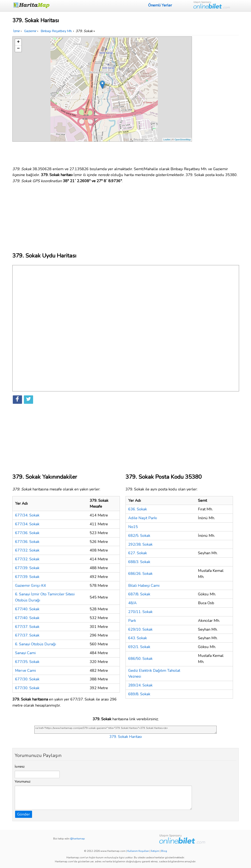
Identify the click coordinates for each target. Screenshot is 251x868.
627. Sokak (138, 553)
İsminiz (20, 767)
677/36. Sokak (27, 533)
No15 (133, 527)
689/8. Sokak (139, 694)
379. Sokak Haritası (126, 737)
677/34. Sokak (27, 515)
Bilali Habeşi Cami (144, 586)
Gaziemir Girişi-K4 (30, 586)
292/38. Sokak (140, 544)
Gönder (24, 814)
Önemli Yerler (160, 5)
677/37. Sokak (27, 627)
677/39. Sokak (27, 568)
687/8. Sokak (139, 594)
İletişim (155, 851)
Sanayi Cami (25, 653)
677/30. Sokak (27, 679)
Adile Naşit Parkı (143, 518)
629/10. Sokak (140, 629)
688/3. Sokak (139, 562)
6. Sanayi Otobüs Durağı (36, 644)
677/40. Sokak (27, 609)
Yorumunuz (23, 782)
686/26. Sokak (140, 574)
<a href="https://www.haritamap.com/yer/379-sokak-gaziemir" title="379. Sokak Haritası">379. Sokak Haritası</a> (125, 730)
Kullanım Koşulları (138, 851)
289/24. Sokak (140, 685)
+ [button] (18, 42)
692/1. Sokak (139, 647)
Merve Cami (25, 671)
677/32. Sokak (27, 550)
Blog (164, 851)
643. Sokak (138, 638)
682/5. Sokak (139, 536)
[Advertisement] (216, 99)
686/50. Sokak (140, 659)
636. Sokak (138, 509)
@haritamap (78, 839)
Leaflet (167, 140)
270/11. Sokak (140, 612)
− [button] (18, 49)
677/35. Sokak (27, 662)
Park (132, 621)
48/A (132, 603)
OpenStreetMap (183, 140)
